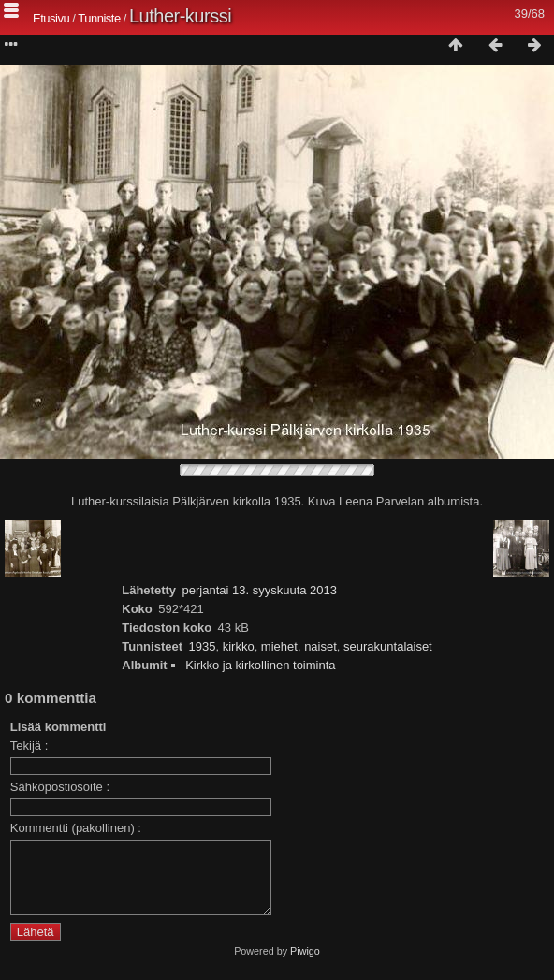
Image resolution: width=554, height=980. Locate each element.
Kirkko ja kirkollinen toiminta (260, 665)
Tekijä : (29, 746)
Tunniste (99, 18)
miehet (279, 646)
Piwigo (305, 965)
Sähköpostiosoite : (60, 787)
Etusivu (51, 18)
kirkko (239, 646)
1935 (203, 646)
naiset (321, 646)
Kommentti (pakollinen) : (76, 828)
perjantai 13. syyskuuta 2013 (260, 590)
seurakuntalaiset (388, 646)
